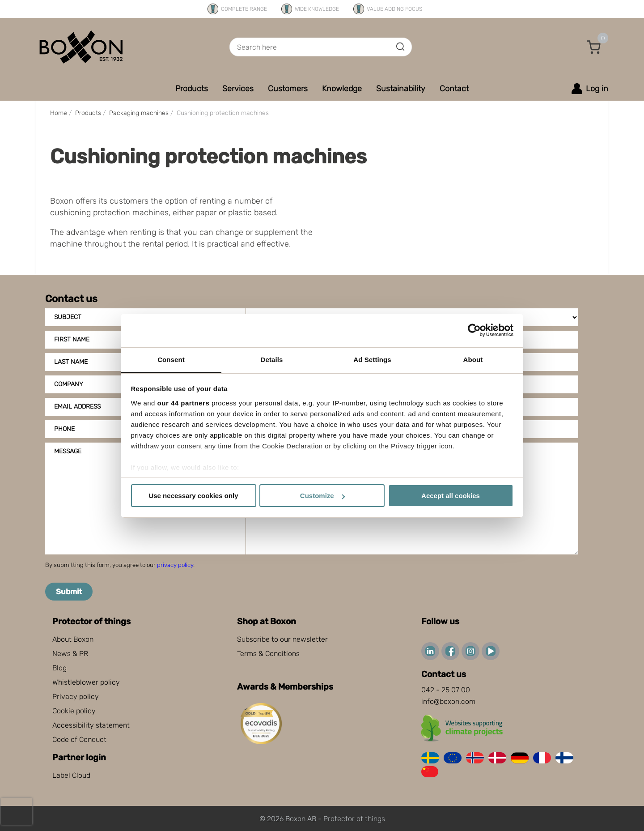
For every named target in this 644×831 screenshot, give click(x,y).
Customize (322, 496)
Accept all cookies (451, 496)
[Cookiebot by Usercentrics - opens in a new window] (474, 330)
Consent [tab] (171, 360)
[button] (594, 47)
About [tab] (473, 360)
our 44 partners (184, 403)
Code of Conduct (79, 739)
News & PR (70, 654)
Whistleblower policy (86, 682)
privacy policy (175, 565)
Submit (69, 592)
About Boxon (73, 639)
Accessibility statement (91, 725)
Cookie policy (74, 711)
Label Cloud (71, 775)
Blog (59, 668)
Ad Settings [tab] (372, 360)
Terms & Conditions (268, 654)
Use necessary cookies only (193, 496)
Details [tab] (272, 360)
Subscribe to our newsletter (282, 639)
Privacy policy (76, 697)
